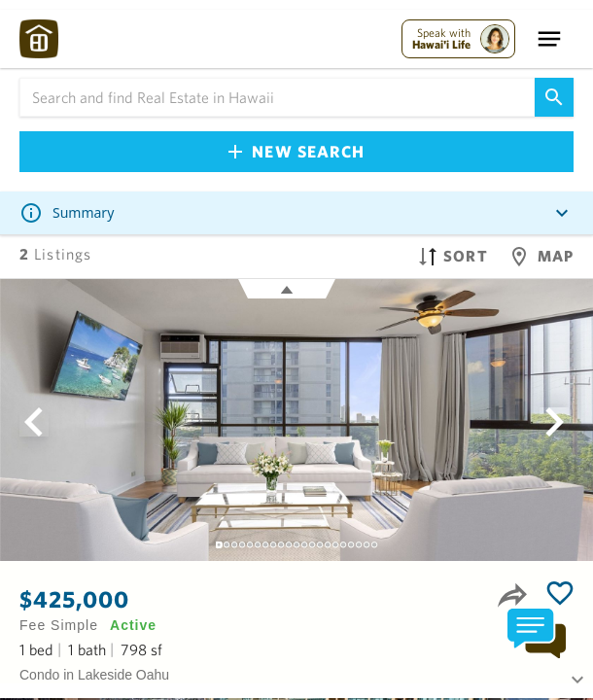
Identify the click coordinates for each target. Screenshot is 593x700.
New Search (296, 151)
